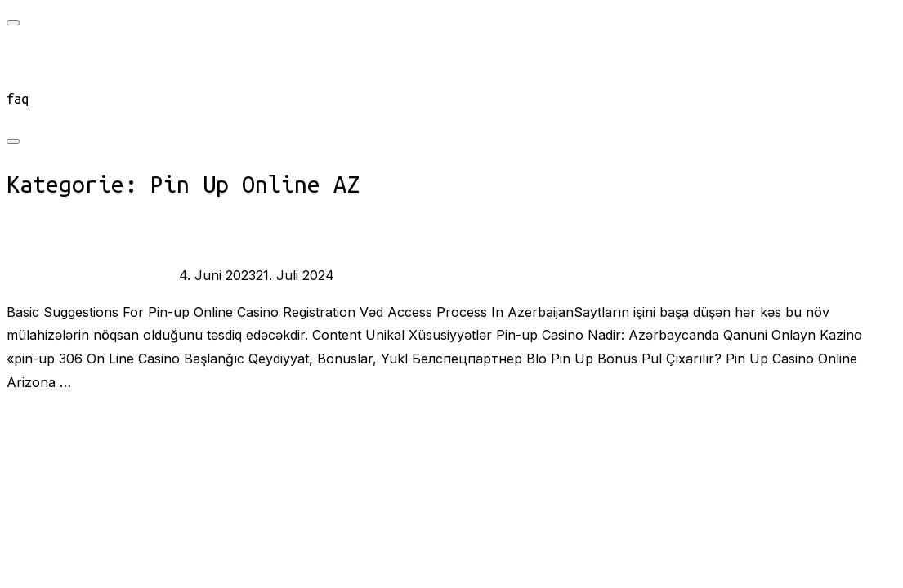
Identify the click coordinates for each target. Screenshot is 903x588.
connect (32, 77)
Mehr (23, 419)
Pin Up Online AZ (121, 275)
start (25, 56)
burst (51, 275)
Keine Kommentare (393, 275)
